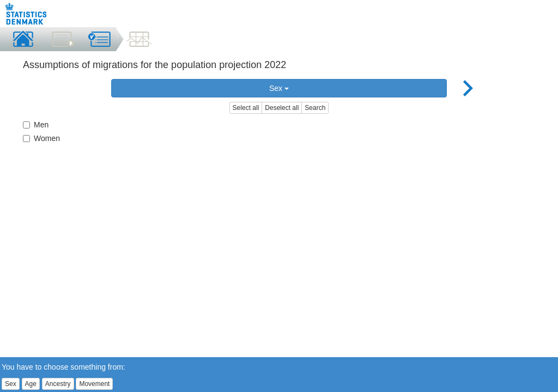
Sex (279, 88)
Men (36, 125)
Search (315, 108)
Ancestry (58, 384)
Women (41, 138)
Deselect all (282, 108)
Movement (94, 384)
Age (31, 384)
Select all (246, 108)
